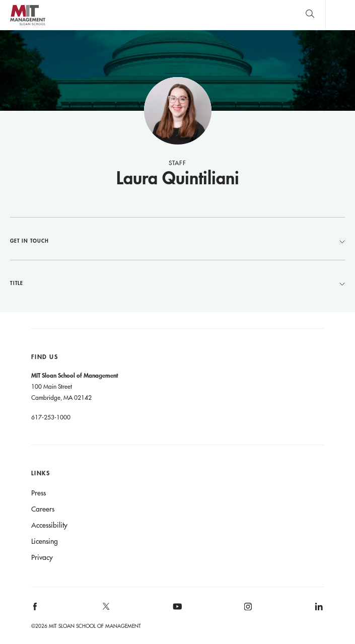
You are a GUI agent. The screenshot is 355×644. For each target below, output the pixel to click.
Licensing (45, 541)
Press (39, 493)
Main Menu (340, 15)
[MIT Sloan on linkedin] (318, 610)
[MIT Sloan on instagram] (247, 610)
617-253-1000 (51, 417)
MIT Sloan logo (27, 25)
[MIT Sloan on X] (105, 610)
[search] (310, 15)
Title (177, 283)
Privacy (42, 557)
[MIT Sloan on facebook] (35, 610)
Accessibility (49, 525)
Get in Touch (177, 241)
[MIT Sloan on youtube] (176, 612)
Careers (43, 509)
